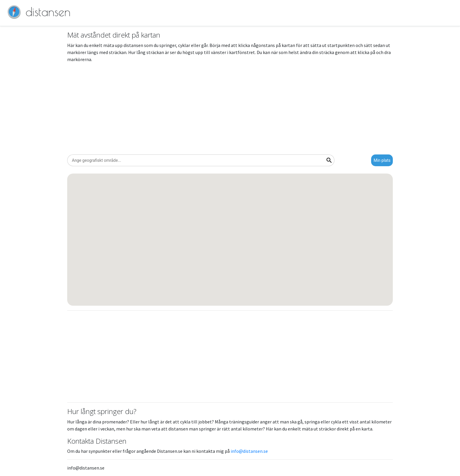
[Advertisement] (230, 109)
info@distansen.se (249, 451)
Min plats (382, 160)
